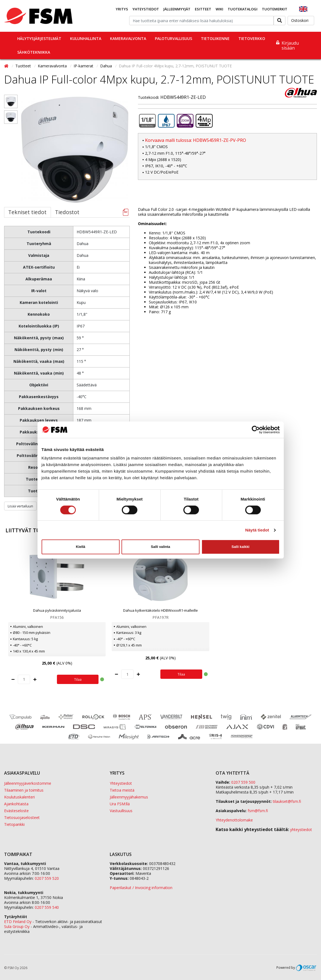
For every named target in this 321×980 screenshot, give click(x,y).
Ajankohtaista (16, 804)
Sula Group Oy (17, 926)
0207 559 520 (47, 878)
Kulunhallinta (86, 38)
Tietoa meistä (122, 790)
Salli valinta (160, 547)
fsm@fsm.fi (258, 811)
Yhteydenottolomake (234, 820)
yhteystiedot (301, 830)
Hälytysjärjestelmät (39, 38)
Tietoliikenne (215, 38)
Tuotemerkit (275, 9)
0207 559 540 (47, 907)
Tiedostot (67, 212)
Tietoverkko (252, 38)
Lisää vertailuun (20, 506)
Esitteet (203, 9)
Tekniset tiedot (27, 212)
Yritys (122, 9)
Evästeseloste (16, 811)
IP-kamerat (84, 66)
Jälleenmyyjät (177, 9)
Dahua (107, 66)
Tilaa (78, 679)
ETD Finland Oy (18, 922)
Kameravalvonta (128, 38)
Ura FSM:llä (120, 804)
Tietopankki (14, 824)
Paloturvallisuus (173, 38)
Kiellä (80, 547)
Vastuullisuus (121, 811)
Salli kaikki (240, 547)
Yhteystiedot (146, 9)
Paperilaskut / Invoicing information (141, 888)
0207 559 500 (243, 782)
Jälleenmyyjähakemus (129, 797)
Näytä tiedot (257, 530)
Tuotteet (24, 66)
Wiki (219, 9)
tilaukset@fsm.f (287, 801)
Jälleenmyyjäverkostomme (28, 783)
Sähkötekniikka (34, 52)
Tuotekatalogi (243, 9)
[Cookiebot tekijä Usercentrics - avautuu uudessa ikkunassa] (256, 430)
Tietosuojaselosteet (22, 817)
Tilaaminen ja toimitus (24, 790)
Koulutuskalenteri (19, 797)
